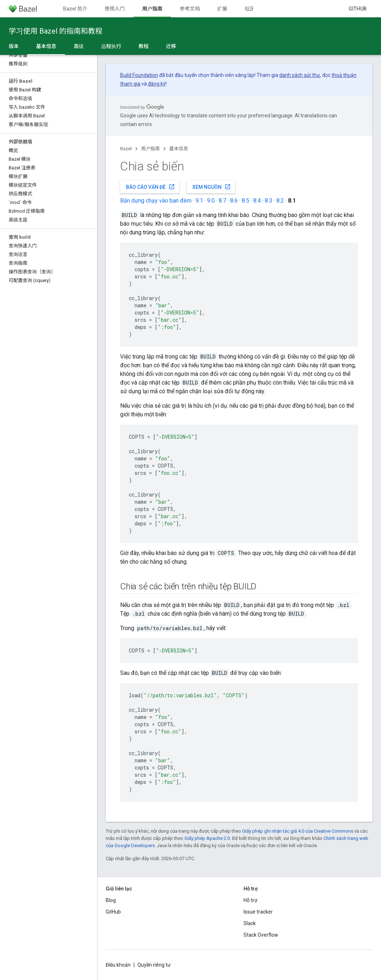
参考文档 (190, 9)
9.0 (211, 201)
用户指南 (150, 149)
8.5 (246, 201)
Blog (111, 900)
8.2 (280, 201)
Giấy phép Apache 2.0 (207, 838)
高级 (79, 46)
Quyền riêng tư (154, 965)
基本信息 (179, 149)
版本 (14, 46)
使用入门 (115, 9)
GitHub (358, 9)
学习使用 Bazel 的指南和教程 (56, 31)
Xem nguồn (212, 187)
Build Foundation (139, 75)
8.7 (222, 201)
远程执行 (111, 46)
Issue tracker (258, 912)
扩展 (222, 9)
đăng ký (157, 84)
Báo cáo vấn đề (150, 187)
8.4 (257, 201)
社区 (250, 9)
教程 (144, 46)
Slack (250, 923)
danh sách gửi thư (300, 75)
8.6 (234, 201)
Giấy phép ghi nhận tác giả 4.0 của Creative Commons (298, 831)
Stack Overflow (261, 935)
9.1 (199, 201)
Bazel (126, 149)
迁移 (171, 46)
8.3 (269, 201)
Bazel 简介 (75, 9)
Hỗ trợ (250, 900)
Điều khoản (118, 965)
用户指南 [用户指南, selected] (152, 9)
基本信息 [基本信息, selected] (46, 46)
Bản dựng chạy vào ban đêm (156, 201)
